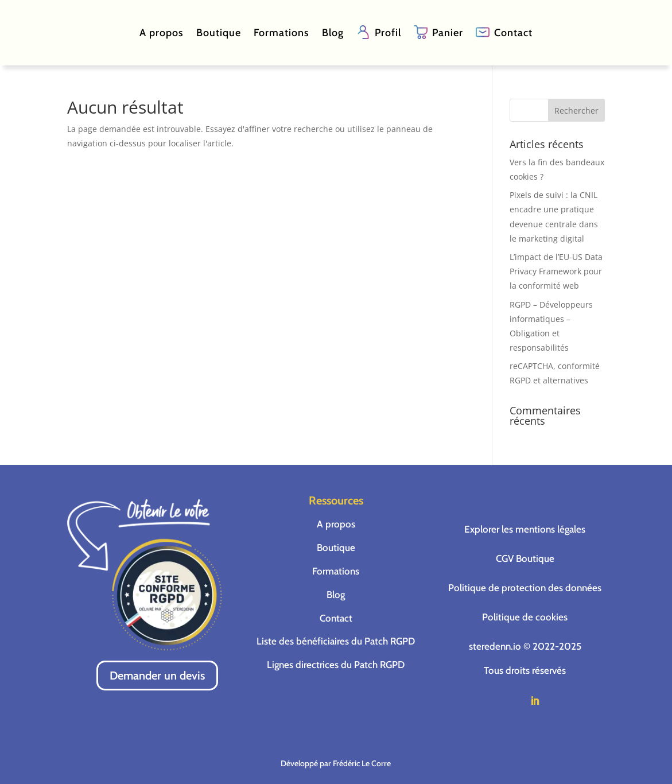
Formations (281, 33)
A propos (162, 33)
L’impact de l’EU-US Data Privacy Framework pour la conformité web (556, 271)
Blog (333, 33)
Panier (448, 33)
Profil (388, 33)
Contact (513, 33)
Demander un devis (157, 676)
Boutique (219, 33)
